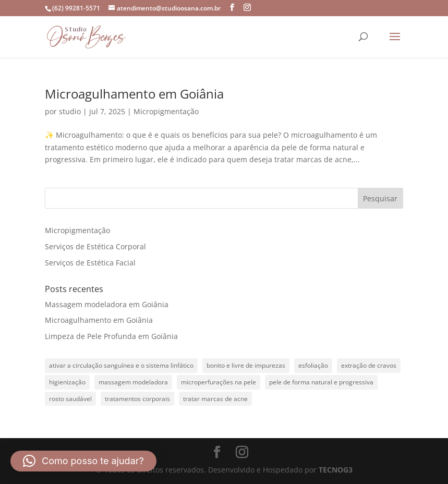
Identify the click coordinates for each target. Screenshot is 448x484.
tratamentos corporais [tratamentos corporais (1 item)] (137, 399)
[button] (83, 461)
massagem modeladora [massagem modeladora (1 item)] (133, 382)
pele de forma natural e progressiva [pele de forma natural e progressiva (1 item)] (321, 382)
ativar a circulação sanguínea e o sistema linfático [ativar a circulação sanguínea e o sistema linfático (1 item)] (121, 365)
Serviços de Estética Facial (90, 263)
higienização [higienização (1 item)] (67, 382)
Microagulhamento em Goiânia (134, 94)
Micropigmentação (166, 111)
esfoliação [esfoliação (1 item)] (313, 365)
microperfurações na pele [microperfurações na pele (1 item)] (219, 382)
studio (70, 111)
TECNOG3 (336, 470)
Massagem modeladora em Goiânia (107, 304)
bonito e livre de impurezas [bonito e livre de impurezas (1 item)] (246, 365)
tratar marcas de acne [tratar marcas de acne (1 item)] (215, 399)
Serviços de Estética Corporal (95, 246)
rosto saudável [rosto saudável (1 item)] (70, 399)
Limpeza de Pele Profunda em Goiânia (111, 336)
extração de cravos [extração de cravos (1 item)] (369, 365)
